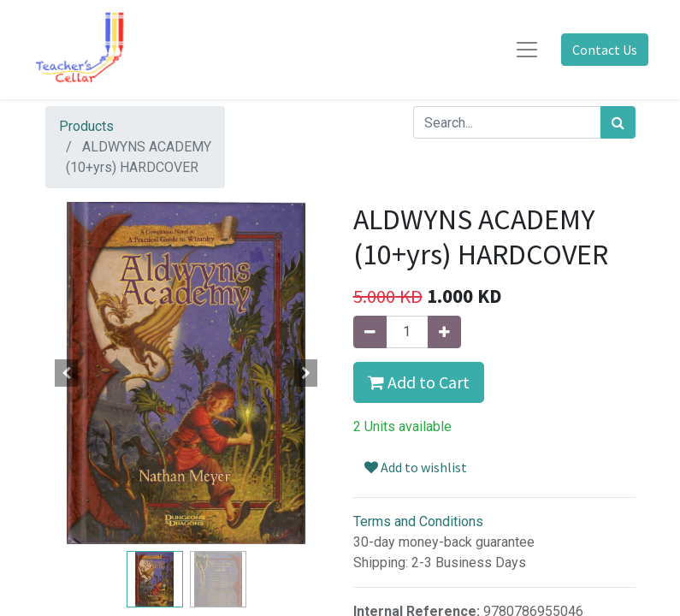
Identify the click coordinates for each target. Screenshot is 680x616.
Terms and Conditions (418, 521)
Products (86, 126)
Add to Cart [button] (419, 382)
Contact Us (605, 50)
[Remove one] (370, 332)
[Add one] (444, 332)
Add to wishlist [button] (416, 467)
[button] (67, 373)
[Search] (618, 122)
